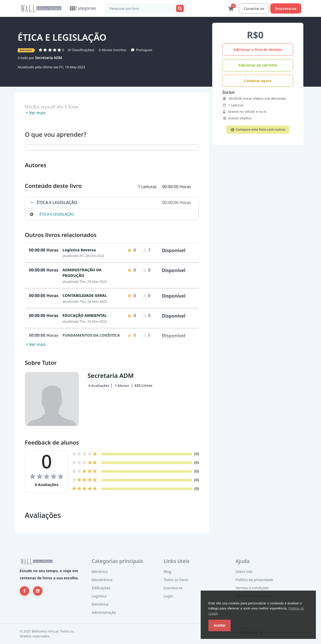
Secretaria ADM (49, 58)
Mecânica (100, 572)
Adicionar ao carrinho (258, 65)
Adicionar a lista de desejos (258, 50)
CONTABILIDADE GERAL (85, 296)
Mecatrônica (102, 580)
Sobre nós (244, 572)
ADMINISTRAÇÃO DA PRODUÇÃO (82, 273)
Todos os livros (176, 580)
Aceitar (220, 625)
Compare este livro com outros (258, 130)
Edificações (101, 588)
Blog (167, 572)
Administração (104, 613)
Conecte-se (254, 8)
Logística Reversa (79, 250)
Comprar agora (258, 81)
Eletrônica (100, 605)
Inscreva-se (286, 8)
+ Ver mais (36, 113)
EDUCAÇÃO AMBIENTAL (85, 315)
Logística (99, 596)
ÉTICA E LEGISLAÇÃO (57, 214)
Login (168, 596)
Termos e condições (252, 588)
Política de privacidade (254, 580)
